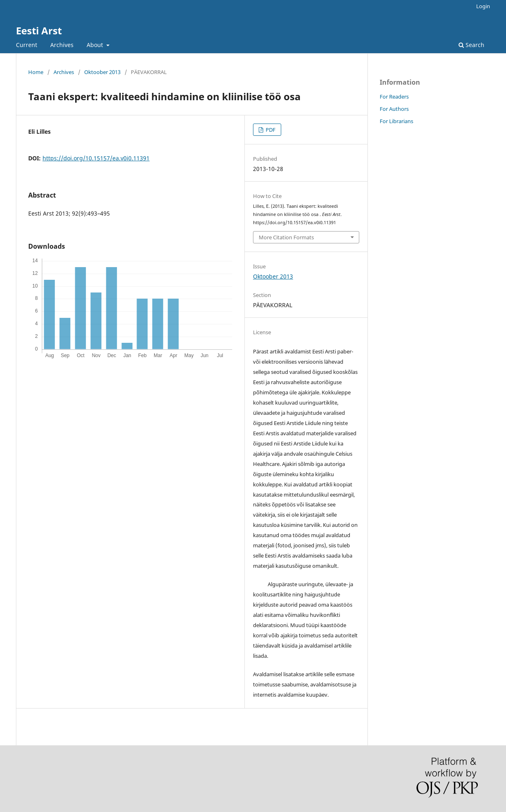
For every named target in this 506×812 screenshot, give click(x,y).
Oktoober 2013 (102, 72)
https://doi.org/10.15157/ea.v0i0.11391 (96, 158)
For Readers (394, 97)
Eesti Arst (39, 30)
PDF (270, 130)
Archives (62, 45)
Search (471, 45)
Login (483, 6)
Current (27, 45)
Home (36, 72)
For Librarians (396, 121)
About (96, 45)
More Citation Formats (286, 237)
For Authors (394, 109)
